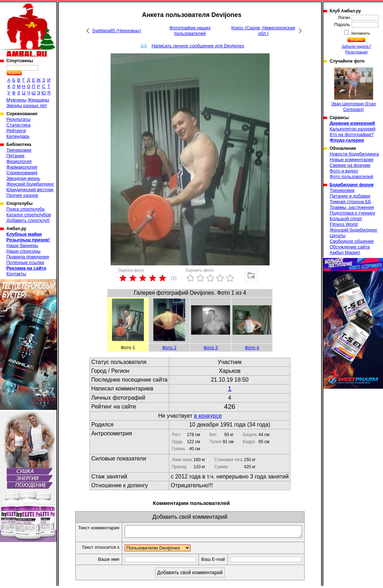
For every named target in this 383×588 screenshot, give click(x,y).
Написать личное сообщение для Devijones (198, 46)
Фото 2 (169, 348)
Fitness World (344, 224)
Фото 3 (211, 348)
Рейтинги (16, 131)
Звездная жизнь (23, 178)
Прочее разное (22, 195)
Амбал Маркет (345, 252)
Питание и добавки (350, 196)
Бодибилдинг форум (352, 185)
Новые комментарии (352, 160)
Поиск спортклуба (25, 209)
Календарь (18, 136)
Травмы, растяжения (352, 207)
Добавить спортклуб (28, 220)
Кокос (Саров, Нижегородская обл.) (263, 31)
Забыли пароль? (357, 46)
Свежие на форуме (350, 165)
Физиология (19, 161)
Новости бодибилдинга (354, 154)
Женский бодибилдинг (30, 184)
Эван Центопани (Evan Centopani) (353, 90)
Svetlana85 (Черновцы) (117, 31)
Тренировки (19, 150)
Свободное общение (352, 241)
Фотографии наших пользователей (190, 31)
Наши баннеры (22, 245)
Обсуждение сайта (350, 247)
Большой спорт (346, 219)
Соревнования (22, 173)
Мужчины (16, 100)
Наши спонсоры (23, 251)
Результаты (18, 119)
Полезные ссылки (25, 262)
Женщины (38, 100)
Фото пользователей (351, 177)
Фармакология (22, 167)
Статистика (18, 125)
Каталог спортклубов (29, 215)
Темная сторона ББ (350, 202)
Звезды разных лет (27, 105)
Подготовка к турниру (352, 213)
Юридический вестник (30, 190)
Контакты (16, 274)
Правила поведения (28, 257)
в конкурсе (208, 416)
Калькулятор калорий (353, 129)
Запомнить (360, 33)
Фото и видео (344, 171)
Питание (15, 156)
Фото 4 (252, 348)
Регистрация (356, 52)
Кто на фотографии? (352, 134)
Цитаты (338, 236)
